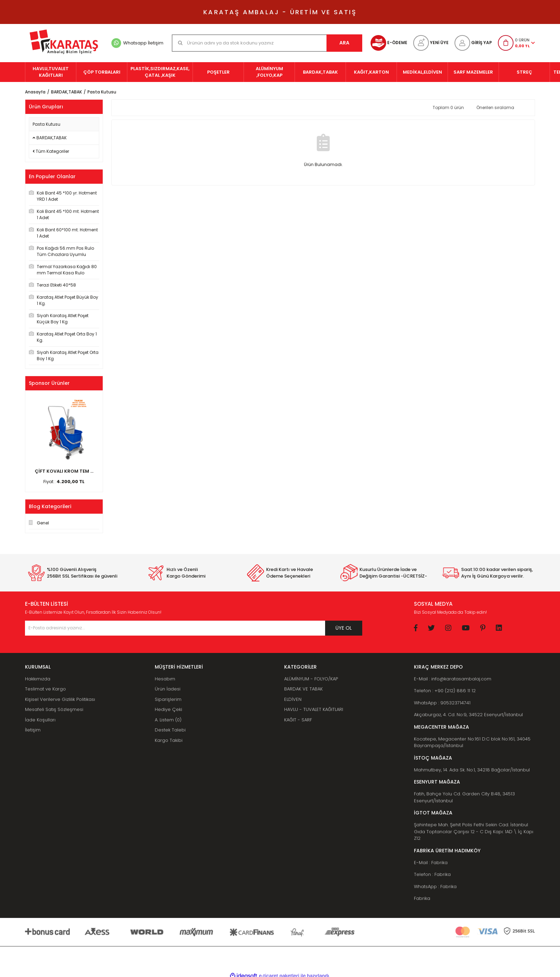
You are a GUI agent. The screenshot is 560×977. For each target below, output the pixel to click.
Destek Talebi (170, 730)
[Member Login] (473, 43)
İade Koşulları (40, 720)
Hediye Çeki (168, 709)
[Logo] (64, 43)
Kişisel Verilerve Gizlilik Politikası (60, 699)
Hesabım (165, 679)
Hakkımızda (38, 679)
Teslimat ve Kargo (45, 689)
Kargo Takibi (169, 740)
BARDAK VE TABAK (303, 689)
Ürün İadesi (168, 689)
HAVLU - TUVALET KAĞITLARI (314, 709)
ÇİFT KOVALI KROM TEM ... (64, 471)
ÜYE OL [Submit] (344, 628)
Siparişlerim (168, 699)
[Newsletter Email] (194, 628)
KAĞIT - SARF (298, 720)
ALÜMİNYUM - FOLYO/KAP (311, 679)
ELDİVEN (293, 699)
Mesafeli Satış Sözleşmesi (54, 709)
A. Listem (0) (168, 720)
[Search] (267, 43)
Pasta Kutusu (102, 92)
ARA (344, 43)
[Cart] (516, 43)
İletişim (33, 730)
